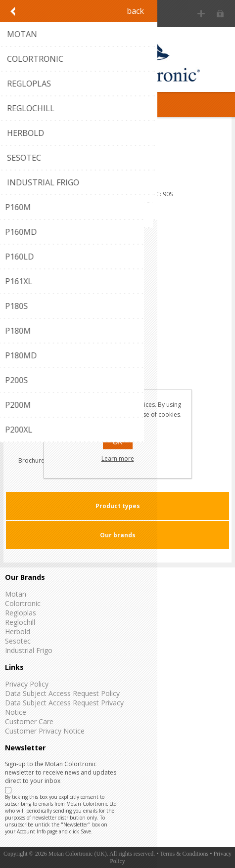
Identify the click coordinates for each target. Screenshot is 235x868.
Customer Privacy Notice (45, 731)
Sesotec (18, 641)
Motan (16, 594)
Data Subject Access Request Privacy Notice (64, 707)
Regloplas (21, 613)
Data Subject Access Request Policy (62, 693)
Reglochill (20, 622)
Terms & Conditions (184, 854)
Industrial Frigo (29, 650)
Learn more (118, 458)
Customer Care (29, 721)
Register (201, 14)
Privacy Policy (27, 684)
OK (117, 442)
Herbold (18, 631)
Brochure (31, 460)
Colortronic (23, 603)
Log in (220, 14)
